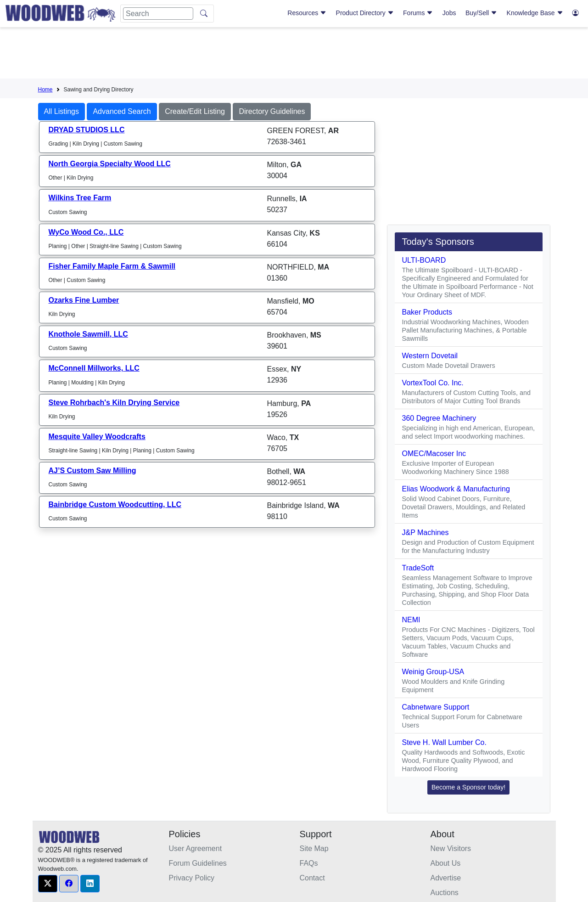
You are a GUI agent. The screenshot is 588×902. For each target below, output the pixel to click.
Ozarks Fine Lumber (84, 300)
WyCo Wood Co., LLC (86, 232)
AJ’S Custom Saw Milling (92, 471)
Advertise (446, 878)
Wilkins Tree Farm (80, 198)
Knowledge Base (535, 13)
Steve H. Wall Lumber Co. (444, 742)
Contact (312, 878)
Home (45, 90)
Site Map (314, 848)
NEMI (411, 620)
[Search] (158, 14)
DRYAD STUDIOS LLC (87, 130)
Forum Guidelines (198, 863)
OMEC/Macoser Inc (434, 454)
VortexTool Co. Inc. (433, 383)
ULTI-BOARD (424, 260)
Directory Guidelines (272, 111)
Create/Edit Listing (195, 111)
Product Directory (365, 13)
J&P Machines (426, 533)
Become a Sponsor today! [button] (468, 787)
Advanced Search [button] (122, 111)
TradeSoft (418, 568)
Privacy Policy (192, 878)
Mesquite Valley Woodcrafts (97, 437)
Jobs (449, 13)
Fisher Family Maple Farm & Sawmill (112, 266)
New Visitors (451, 848)
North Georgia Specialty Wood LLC (110, 164)
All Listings (62, 111)
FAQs (309, 863)
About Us (446, 863)
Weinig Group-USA (433, 672)
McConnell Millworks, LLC (94, 368)
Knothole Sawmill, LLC (88, 334)
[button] (48, 884)
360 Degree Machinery (439, 418)
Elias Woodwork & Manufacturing (456, 489)
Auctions (445, 893)
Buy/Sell (481, 13)
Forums (418, 13)
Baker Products (427, 312)
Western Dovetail (430, 356)
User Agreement (196, 848)
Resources (307, 13)
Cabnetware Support (436, 707)
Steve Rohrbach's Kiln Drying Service (114, 403)
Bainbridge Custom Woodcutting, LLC (115, 505)
